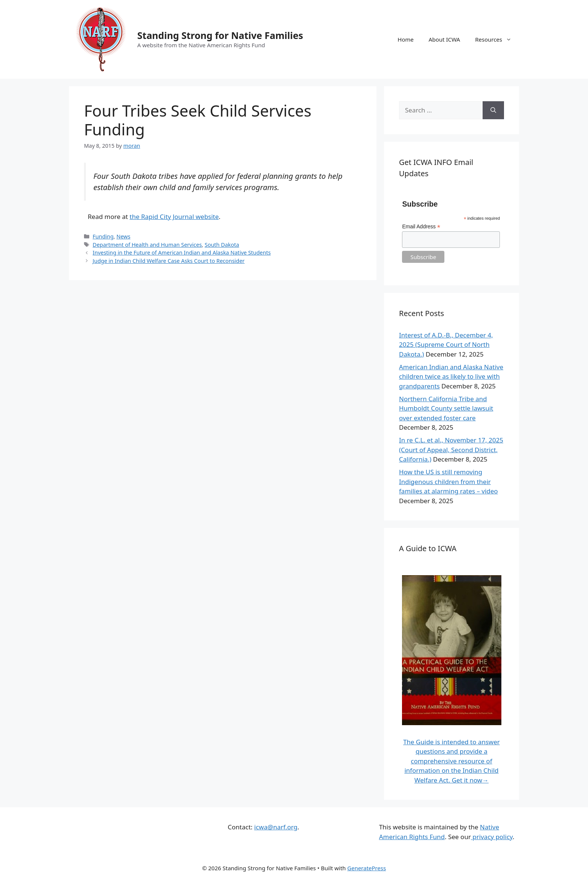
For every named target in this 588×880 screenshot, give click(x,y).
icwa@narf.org (276, 827)
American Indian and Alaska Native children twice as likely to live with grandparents (451, 376)
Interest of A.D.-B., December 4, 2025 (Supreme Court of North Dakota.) (446, 345)
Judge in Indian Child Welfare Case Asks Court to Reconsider (169, 261)
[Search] (493, 110)
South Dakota (222, 245)
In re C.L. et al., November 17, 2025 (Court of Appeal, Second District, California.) (451, 450)
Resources (497, 39)
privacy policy (492, 837)
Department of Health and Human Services (147, 245)
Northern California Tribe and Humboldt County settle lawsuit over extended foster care (446, 408)
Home (406, 39)
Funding (103, 236)
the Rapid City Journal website (174, 217)
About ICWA (444, 39)
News (123, 236)
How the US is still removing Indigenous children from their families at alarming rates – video (448, 481)
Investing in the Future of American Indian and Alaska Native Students (182, 253)
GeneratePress (367, 868)
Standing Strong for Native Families (220, 35)
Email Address (421, 227)
